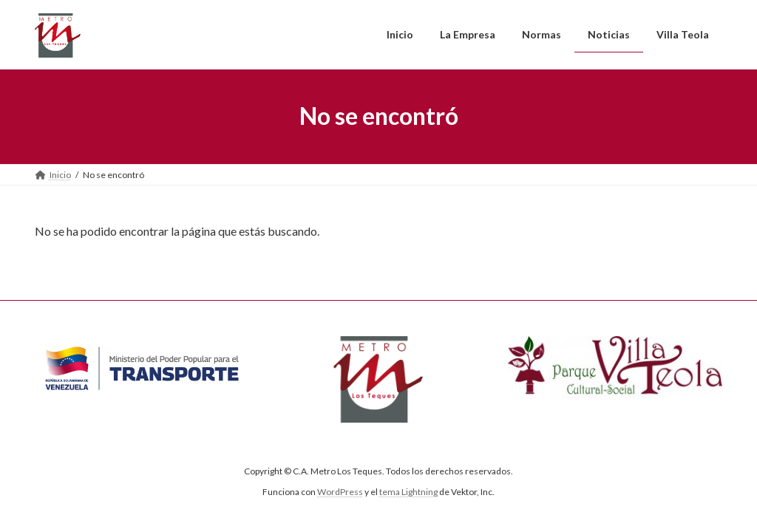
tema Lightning (408, 492)
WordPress (340, 492)
